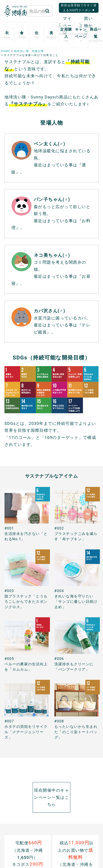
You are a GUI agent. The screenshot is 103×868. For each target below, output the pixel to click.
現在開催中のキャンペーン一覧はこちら (51, 797)
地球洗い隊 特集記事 (29, 51)
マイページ (65, 25)
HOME (6, 51)
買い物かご (86, 25)
